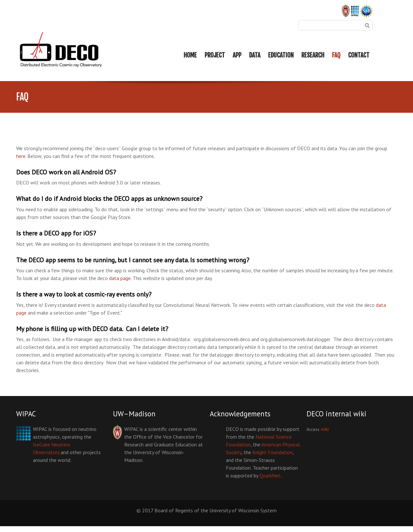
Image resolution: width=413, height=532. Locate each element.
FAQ (336, 55)
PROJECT (215, 55)
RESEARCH (313, 55)
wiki (325, 429)
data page (120, 278)
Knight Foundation (272, 452)
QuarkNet (270, 475)
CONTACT (359, 55)
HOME (190, 55)
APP (237, 55)
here (21, 156)
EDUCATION (281, 55)
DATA (255, 55)
